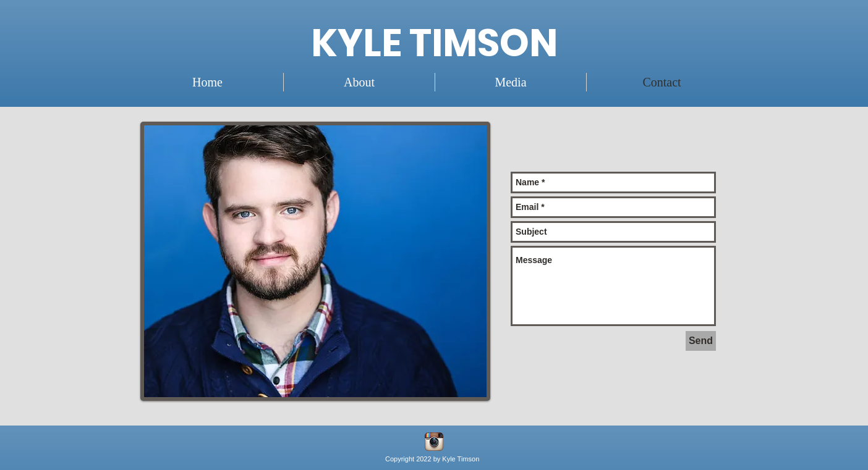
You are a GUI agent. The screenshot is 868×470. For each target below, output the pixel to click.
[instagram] (434, 442)
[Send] (701, 341)
